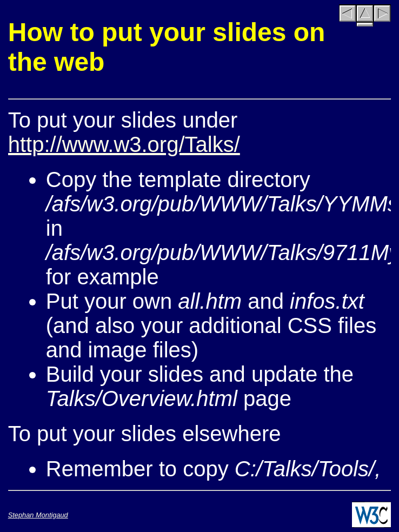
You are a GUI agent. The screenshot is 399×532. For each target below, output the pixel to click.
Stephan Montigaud (38, 515)
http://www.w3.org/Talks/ (124, 144)
